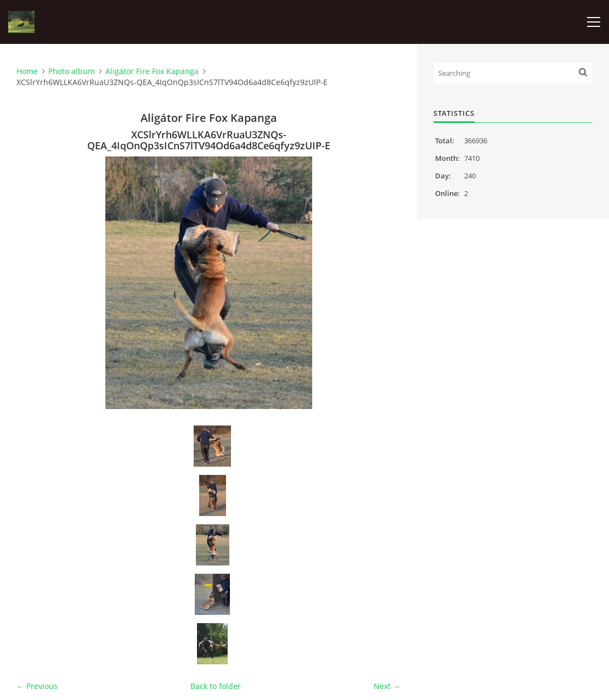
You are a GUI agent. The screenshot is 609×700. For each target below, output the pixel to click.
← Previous (37, 686)
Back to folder (216, 686)
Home (27, 71)
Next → (387, 686)
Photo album (72, 71)
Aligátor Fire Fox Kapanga (152, 71)
